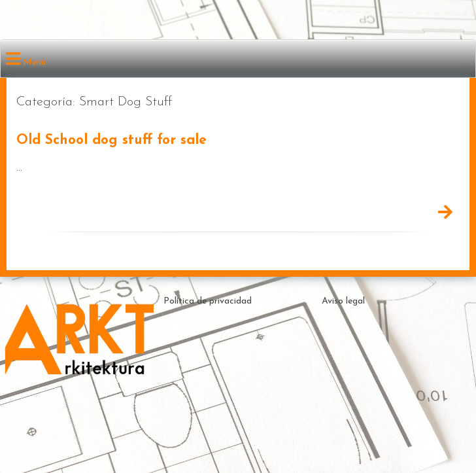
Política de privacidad (208, 301)
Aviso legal (343, 301)
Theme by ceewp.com (285, 439)
